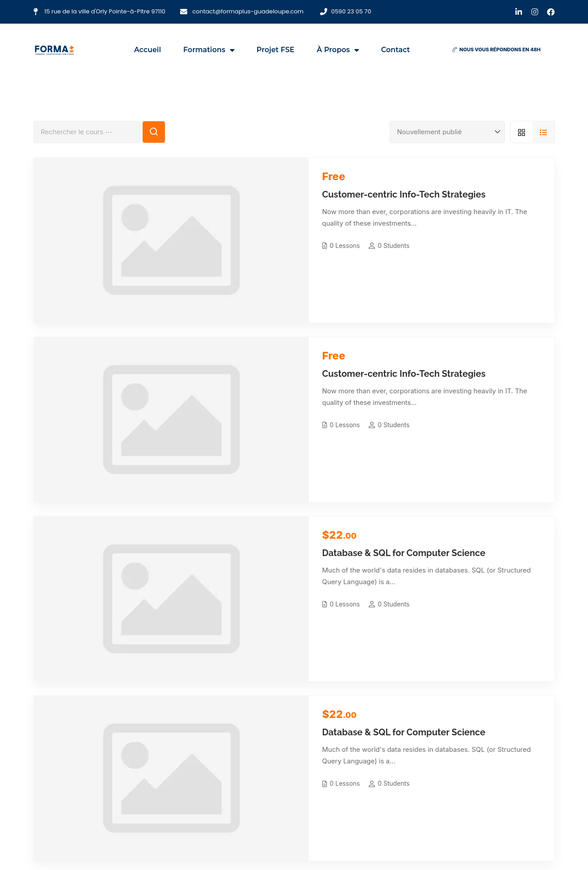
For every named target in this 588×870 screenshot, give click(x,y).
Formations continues (280, 789)
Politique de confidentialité (379, 789)
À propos (338, 50)
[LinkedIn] (42, 841)
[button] (496, 50)
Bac (253, 748)
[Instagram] (66, 841)
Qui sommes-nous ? (369, 734)
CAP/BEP (260, 734)
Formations (209, 50)
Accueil (148, 50)
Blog (347, 775)
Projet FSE (276, 50)
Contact (396, 50)
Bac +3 (257, 775)
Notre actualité (362, 761)
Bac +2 (257, 761)
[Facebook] (18, 841)
